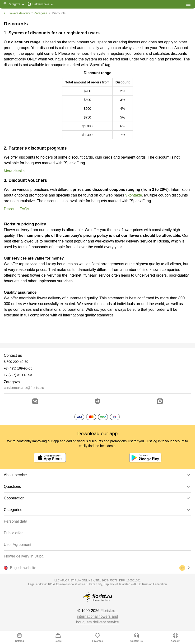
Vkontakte (133, 195)
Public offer (13, 533)
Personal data (16, 521)
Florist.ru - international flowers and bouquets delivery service (98, 616)
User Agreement (18, 545)
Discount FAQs (16, 209)
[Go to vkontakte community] (35, 401)
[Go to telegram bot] (97, 401)
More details (14, 171)
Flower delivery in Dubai (24, 556)
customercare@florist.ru (24, 388)
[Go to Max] (160, 401)
